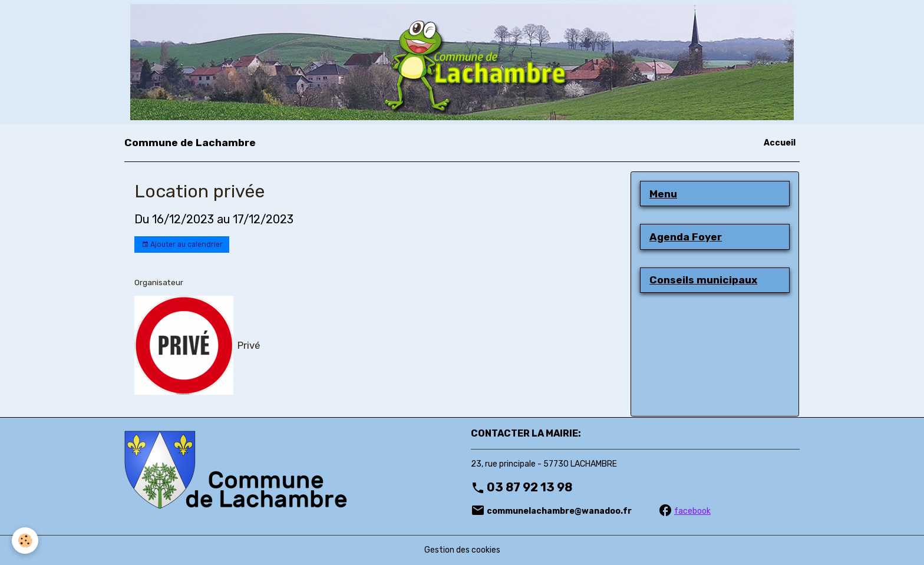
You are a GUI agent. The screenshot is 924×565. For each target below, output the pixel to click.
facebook (692, 511)
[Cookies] (25, 541)
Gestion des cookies (462, 550)
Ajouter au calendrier (182, 245)
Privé (249, 345)
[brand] (190, 143)
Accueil (780, 143)
